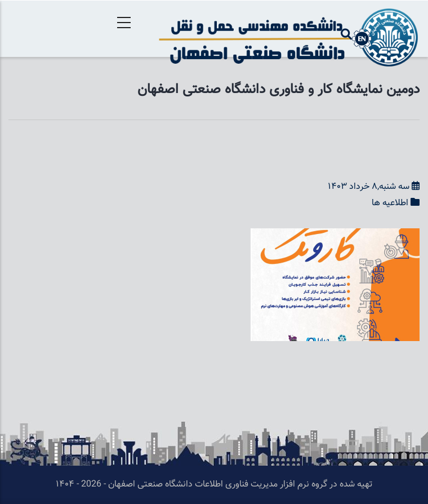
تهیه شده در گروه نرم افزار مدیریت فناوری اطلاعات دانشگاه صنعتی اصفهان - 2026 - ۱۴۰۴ (214, 485)
